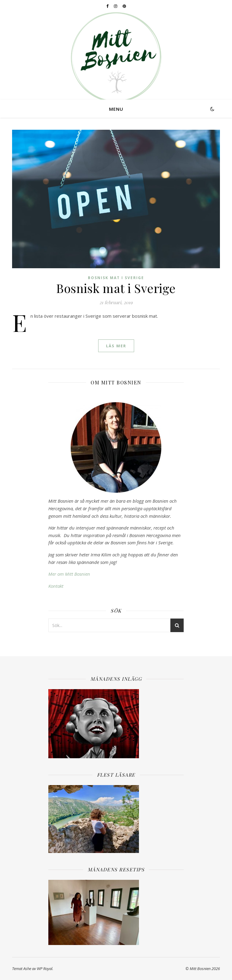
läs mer (116, 346)
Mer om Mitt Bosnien (69, 574)
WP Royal (45, 969)
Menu (116, 109)
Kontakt (56, 586)
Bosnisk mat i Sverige (116, 278)
